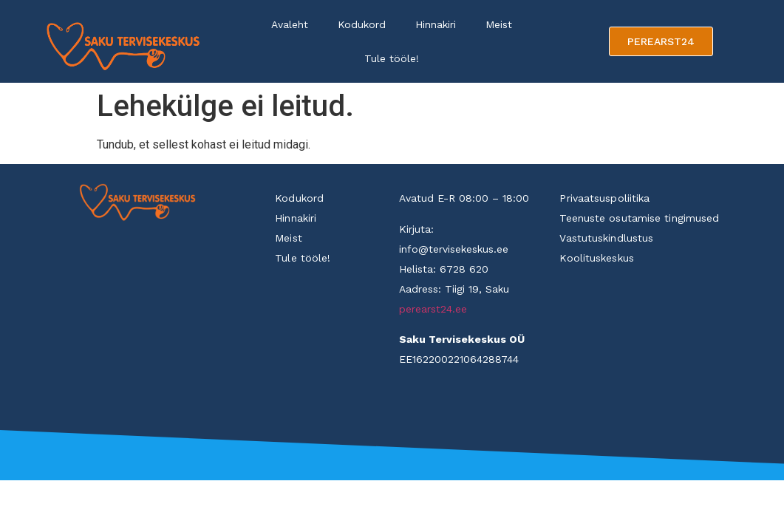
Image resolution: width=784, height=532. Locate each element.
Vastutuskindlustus (606, 238)
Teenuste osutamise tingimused (639, 218)
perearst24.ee (433, 309)
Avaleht (290, 24)
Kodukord (362, 24)
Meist (499, 24)
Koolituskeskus (596, 258)
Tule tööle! (392, 58)
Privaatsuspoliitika (604, 198)
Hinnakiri (436, 24)
